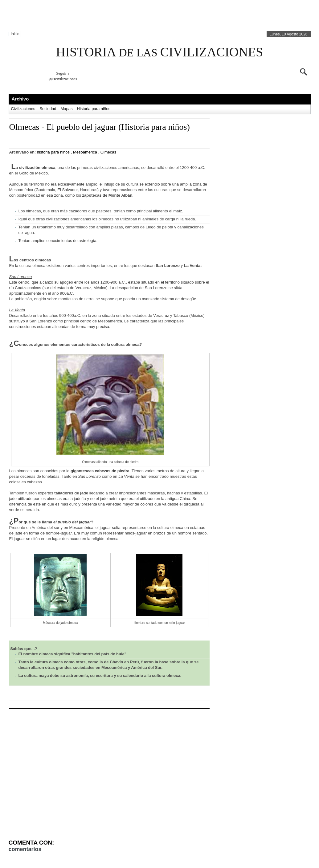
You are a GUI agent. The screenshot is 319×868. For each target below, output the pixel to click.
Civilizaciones (23, 109)
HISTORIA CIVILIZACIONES (160, 52)
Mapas (66, 109)
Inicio (15, 34)
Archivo (20, 99)
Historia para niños (94, 109)
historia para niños (53, 152)
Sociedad (48, 109)
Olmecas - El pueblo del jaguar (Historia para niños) (100, 127)
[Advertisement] (158, 16)
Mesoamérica (85, 152)
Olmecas (108, 152)
